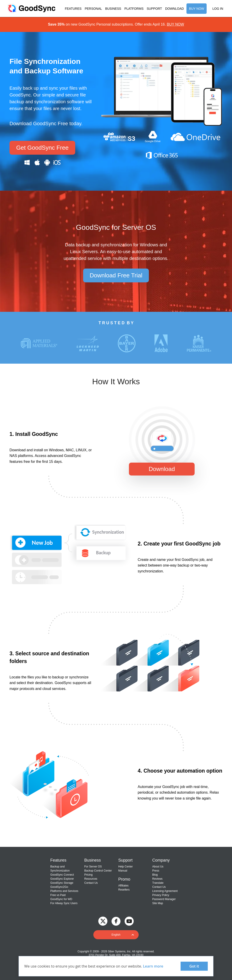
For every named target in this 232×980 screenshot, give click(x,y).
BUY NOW (197, 9)
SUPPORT (154, 9)
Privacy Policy (161, 895)
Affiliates (123, 886)
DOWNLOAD (174, 9)
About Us (158, 867)
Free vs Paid (58, 895)
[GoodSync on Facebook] (116, 921)
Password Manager (164, 899)
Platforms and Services (64, 891)
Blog (155, 875)
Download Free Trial (116, 275)
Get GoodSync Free (42, 148)
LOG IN (218, 9)
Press (156, 871)
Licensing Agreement (165, 891)
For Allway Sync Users (64, 903)
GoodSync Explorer (62, 879)
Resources (91, 879)
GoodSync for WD (61, 899)
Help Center (126, 867)
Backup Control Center (98, 871)
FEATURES (73, 9)
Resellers (124, 890)
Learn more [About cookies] (153, 966)
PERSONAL (93, 9)
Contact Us (91, 883)
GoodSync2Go (59, 887)
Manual (123, 871)
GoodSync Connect (62, 875)
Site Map (158, 903)
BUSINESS (113, 9)
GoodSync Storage (62, 883)
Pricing (88, 875)
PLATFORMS (134, 9)
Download (162, 469)
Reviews (157, 879)
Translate (158, 883)
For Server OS (93, 867)
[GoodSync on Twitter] (103, 921)
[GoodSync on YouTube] (129, 921)
